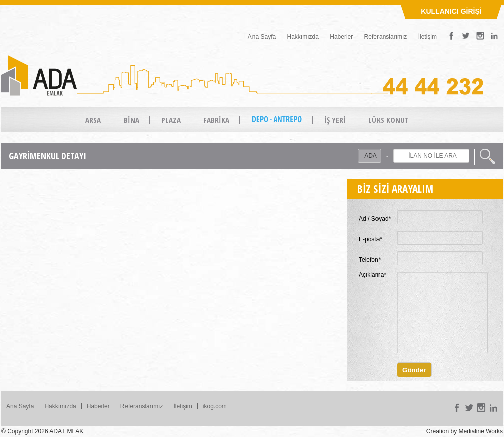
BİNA (131, 120)
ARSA (93, 120)
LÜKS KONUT (389, 120)
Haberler (341, 37)
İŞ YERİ (335, 120)
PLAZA (171, 120)
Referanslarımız (386, 37)
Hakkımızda (303, 37)
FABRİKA (216, 120)
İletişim (427, 37)
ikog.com (215, 406)
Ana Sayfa (262, 37)
